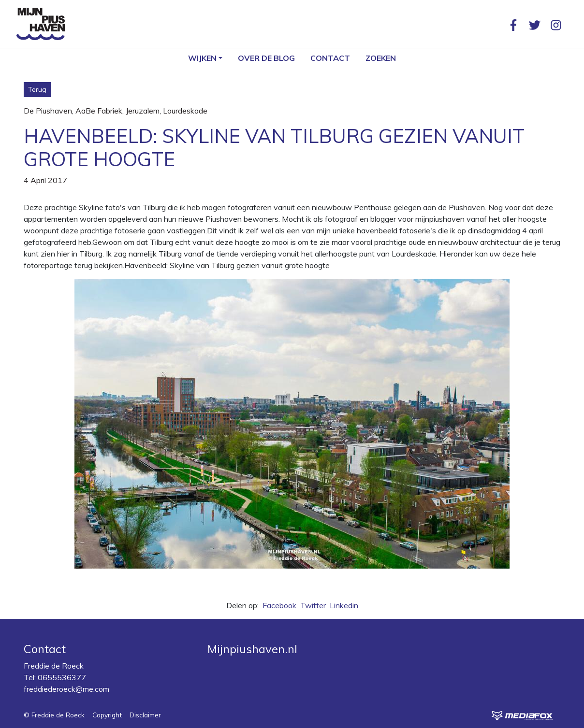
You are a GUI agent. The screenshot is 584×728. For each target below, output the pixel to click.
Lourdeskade (185, 111)
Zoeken (381, 58)
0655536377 (62, 677)
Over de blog (266, 58)
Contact (330, 58)
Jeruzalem (143, 111)
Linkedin (344, 605)
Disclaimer (145, 715)
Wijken (202, 58)
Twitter (313, 605)
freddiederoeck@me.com (66, 689)
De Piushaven (48, 111)
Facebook (279, 605)
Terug (37, 89)
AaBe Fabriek (99, 111)
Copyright (107, 715)
